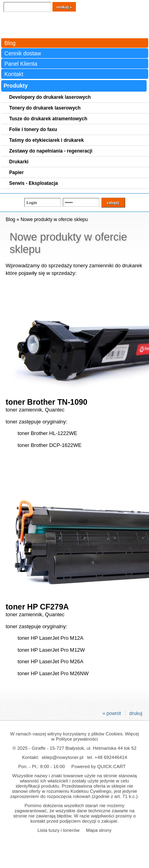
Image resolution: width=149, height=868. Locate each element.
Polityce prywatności (77, 739)
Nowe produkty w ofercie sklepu (54, 219)
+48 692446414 (111, 757)
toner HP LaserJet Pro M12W (51, 650)
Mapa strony (99, 830)
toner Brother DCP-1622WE (49, 445)
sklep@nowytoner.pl (63, 757)
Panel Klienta (21, 64)
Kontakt (14, 74)
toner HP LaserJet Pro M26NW (53, 673)
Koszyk (126, 6)
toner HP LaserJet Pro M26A (50, 661)
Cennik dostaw (23, 53)
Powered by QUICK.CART (99, 766)
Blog (10, 43)
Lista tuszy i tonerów (58, 830)
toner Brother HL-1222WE (47, 433)
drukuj (136, 713)
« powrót (112, 713)
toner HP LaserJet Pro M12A (50, 638)
